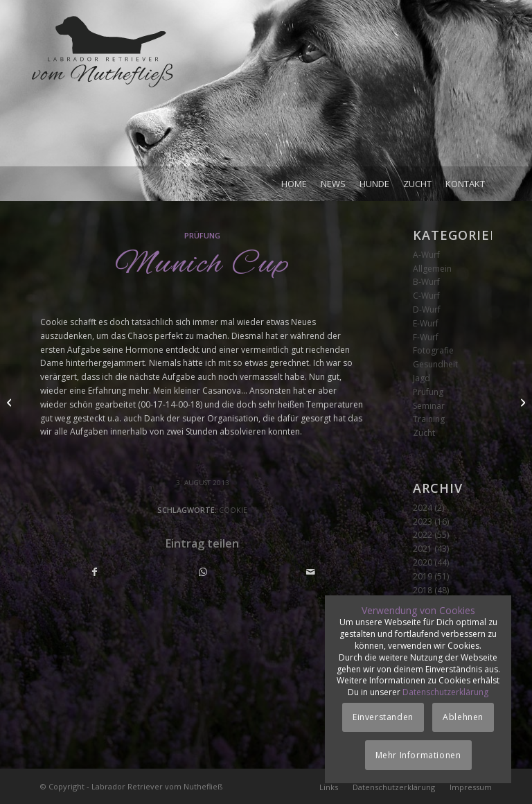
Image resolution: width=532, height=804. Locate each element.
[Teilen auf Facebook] (95, 572)
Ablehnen (463, 717)
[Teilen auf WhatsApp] (203, 572)
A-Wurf (426, 255)
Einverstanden (383, 717)
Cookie (233, 510)
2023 (423, 522)
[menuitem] (294, 184)
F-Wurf (426, 337)
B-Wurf (426, 282)
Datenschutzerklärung (445, 692)
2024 (423, 508)
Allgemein (432, 269)
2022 (423, 535)
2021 (423, 549)
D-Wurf (427, 309)
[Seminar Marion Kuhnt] (521, 402)
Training (429, 419)
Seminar (429, 406)
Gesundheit (435, 364)
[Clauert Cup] (11, 402)
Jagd (422, 378)
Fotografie (433, 350)
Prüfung (202, 235)
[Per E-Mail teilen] (311, 572)
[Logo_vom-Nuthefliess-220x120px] (103, 90)
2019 (423, 576)
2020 (423, 562)
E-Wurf (426, 323)
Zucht (424, 433)
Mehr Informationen (418, 755)
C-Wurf (426, 296)
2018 (423, 590)
